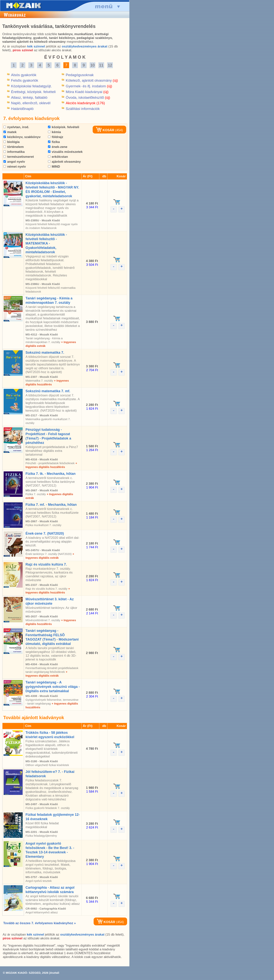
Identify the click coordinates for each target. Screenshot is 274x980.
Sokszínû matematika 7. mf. (48, 391)
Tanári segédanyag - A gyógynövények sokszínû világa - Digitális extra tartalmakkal (53, 687)
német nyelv (15, 167)
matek (10, 132)
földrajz (56, 137)
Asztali (55, 973)
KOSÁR (105, 130)
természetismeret (19, 157)
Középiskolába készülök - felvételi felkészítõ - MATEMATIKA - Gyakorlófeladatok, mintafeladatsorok (46, 243)
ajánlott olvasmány (64, 162)
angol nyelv (14, 162)
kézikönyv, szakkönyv (22, 137)
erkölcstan (58, 157)
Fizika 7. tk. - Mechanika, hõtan (51, 474)
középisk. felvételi (64, 127)
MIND (54, 167)
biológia (12, 142)
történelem (14, 147)
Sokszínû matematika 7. (45, 353)
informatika (14, 152)
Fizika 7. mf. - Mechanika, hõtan (51, 505)
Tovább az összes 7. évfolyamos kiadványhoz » (39, 923)
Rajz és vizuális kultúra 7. (46, 564)
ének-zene (58, 147)
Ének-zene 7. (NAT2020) (45, 533)
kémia (54, 132)
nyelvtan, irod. (16, 127)
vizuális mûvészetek (65, 152)
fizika (54, 142)
